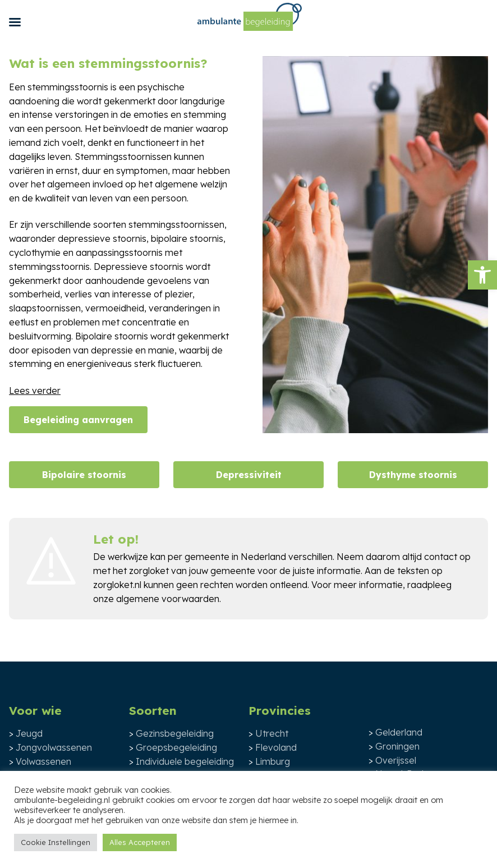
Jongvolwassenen (54, 747)
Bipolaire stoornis (84, 475)
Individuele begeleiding (185, 761)
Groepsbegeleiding (176, 747)
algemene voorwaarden (168, 599)
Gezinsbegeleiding (175, 733)
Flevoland (276, 747)
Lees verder (35, 391)
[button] (482, 275)
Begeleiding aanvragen (78, 420)
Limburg (273, 761)
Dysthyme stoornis (413, 475)
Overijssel (396, 760)
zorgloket (149, 571)
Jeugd (29, 733)
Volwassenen (43, 761)
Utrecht (272, 733)
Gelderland (399, 732)
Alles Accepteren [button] (140, 842)
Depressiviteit (249, 475)
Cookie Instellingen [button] (56, 842)
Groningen (397, 746)
